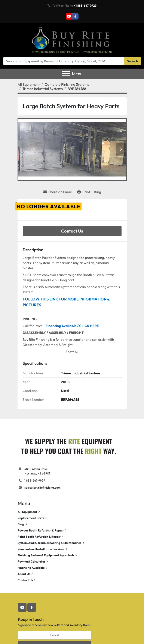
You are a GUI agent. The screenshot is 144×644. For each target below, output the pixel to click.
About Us (24, 574)
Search (132, 61)
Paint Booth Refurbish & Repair (39, 537)
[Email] (55, 635)
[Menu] (66, 74)
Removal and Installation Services (41, 549)
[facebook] (75, 16)
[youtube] (69, 16)
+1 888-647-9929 (85, 6)
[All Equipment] (29, 84)
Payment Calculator (31, 561)
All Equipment (27, 512)
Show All (72, 352)
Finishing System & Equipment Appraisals (46, 555)
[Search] (64, 61)
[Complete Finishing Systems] (67, 84)
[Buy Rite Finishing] (68, 445)
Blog (21, 524)
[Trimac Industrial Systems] (43, 89)
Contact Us (72, 231)
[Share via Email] (57, 192)
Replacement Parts (31, 518)
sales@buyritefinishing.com (42, 488)
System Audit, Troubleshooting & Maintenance (50, 543)
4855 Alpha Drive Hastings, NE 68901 (37, 471)
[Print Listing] (89, 192)
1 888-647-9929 (35, 480)
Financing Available (31, 568)
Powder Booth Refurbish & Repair (41, 530)
